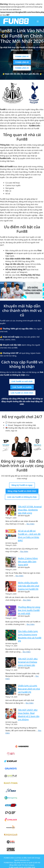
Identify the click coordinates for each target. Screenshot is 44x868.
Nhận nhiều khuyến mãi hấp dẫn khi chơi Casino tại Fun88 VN (29, 586)
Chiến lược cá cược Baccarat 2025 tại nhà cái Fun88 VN (29, 689)
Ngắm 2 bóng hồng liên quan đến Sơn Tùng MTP (28, 562)
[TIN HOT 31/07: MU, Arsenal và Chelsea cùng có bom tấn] (11, 663)
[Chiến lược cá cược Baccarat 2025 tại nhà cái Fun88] (11, 689)
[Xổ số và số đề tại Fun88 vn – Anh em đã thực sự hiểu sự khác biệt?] (11, 535)
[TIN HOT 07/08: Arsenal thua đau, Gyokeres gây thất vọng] (11, 510)
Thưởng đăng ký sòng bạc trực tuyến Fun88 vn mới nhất (29, 610)
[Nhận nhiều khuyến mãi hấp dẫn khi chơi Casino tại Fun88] (11, 586)
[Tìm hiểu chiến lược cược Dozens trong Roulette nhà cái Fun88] (11, 635)
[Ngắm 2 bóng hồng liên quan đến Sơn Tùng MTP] (11, 562)
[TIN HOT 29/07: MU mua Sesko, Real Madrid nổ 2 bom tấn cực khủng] (11, 714)
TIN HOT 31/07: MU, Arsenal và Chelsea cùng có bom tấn (28, 662)
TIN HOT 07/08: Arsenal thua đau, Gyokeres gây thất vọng (30, 510)
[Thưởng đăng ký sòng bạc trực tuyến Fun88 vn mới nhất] (11, 611)
